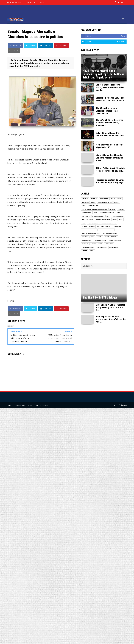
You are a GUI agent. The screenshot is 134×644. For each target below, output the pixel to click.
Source (11, 301)
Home (115, 405)
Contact (124, 405)
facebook (31, 2)
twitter (42, 2)
